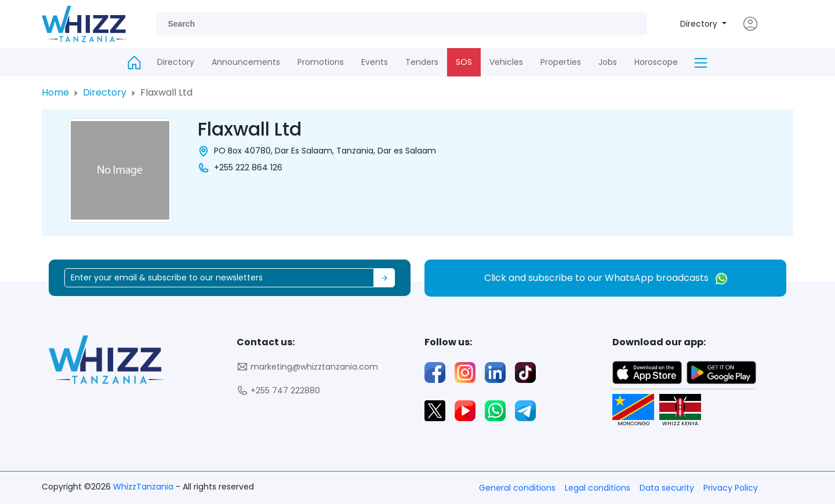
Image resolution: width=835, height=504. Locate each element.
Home (55, 92)
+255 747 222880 (278, 391)
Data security (667, 488)
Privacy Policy (731, 488)
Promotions (321, 62)
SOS (464, 62)
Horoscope (656, 62)
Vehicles (506, 62)
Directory (700, 24)
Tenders (422, 62)
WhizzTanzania (144, 487)
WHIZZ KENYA (676, 410)
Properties (561, 62)
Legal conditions (598, 488)
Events (375, 62)
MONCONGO (629, 410)
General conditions (517, 488)
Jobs (608, 62)
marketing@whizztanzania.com (307, 367)
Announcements (246, 62)
